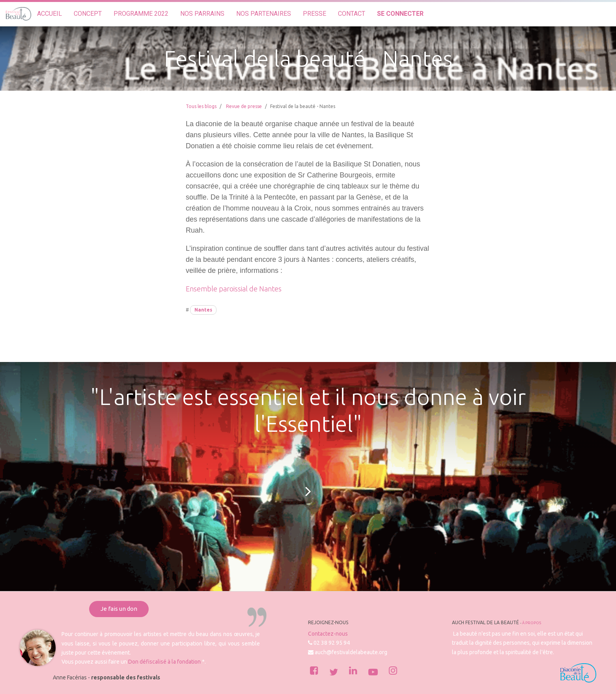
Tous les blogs (201, 106)
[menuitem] (49, 14)
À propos (532, 623)
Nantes (203, 310)
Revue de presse (244, 106)
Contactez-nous (328, 634)
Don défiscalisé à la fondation (164, 662)
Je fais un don (119, 609)
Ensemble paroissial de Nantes (234, 289)
